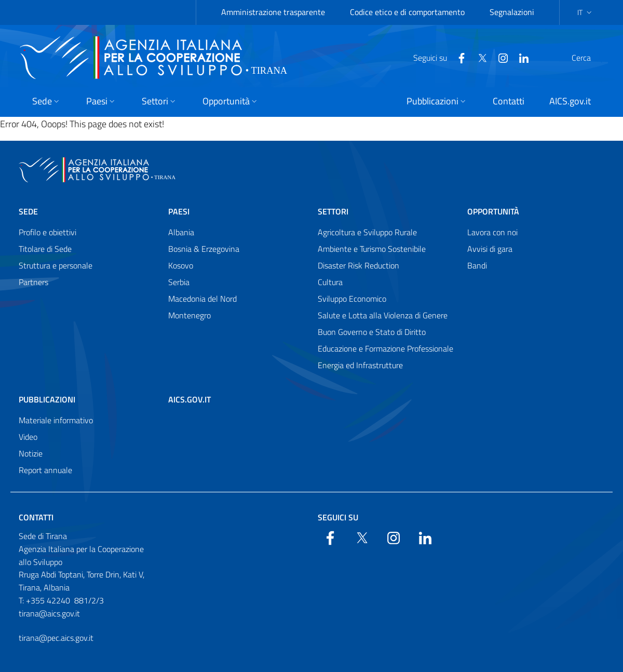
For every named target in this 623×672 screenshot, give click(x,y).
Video (28, 437)
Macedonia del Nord (202, 299)
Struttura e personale (56, 265)
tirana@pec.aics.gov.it (56, 638)
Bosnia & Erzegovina (204, 249)
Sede (28, 211)
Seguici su (338, 517)
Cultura (330, 282)
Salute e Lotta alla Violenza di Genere (383, 315)
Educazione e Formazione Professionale (385, 348)
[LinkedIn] (499, 57)
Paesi (179, 211)
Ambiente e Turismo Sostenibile (372, 249)
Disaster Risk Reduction (358, 265)
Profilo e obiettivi (48, 232)
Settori (333, 211)
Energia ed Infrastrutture (360, 365)
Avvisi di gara (490, 249)
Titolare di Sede (45, 249)
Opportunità (493, 211)
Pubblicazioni (47, 399)
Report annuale (45, 470)
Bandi (477, 265)
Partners (33, 282)
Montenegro (189, 315)
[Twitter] (457, 57)
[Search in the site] (591, 58)
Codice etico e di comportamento (407, 12)
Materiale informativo (56, 420)
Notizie (31, 453)
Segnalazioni (512, 12)
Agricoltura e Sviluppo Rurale (367, 232)
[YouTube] (478, 57)
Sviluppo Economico (352, 299)
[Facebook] (437, 57)
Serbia (179, 282)
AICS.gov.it (189, 399)
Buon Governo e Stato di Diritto (372, 332)
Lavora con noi (492, 232)
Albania (181, 232)
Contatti (36, 517)
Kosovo (181, 265)
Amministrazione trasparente (273, 12)
